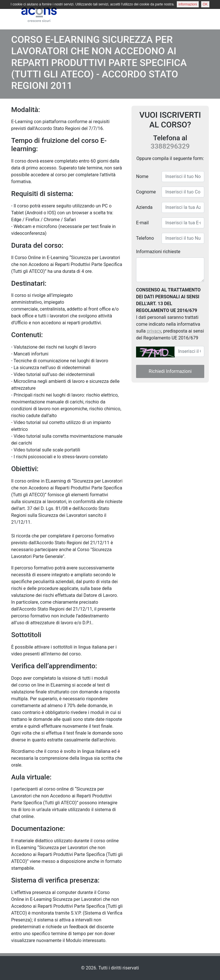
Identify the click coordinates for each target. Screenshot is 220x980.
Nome (142, 176)
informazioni (188, 4)
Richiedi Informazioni (170, 371)
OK (205, 4)
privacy (154, 331)
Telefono (145, 238)
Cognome (146, 192)
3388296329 (170, 146)
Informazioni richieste (158, 251)
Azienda (144, 207)
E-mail (142, 222)
